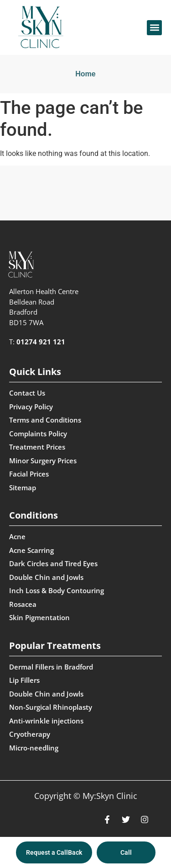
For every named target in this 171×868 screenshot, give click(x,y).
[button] (154, 28)
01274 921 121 (41, 342)
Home (85, 74)
